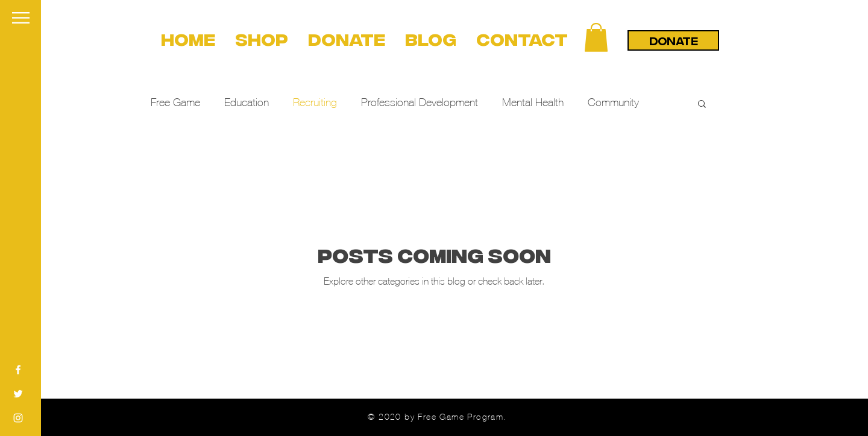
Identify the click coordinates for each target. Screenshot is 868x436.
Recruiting (315, 103)
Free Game (175, 103)
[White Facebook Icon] (18, 370)
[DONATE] (673, 40)
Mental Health (533, 103)
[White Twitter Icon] (18, 394)
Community (613, 103)
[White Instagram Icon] (18, 418)
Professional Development (420, 103)
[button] (21, 18)
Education (247, 103)
